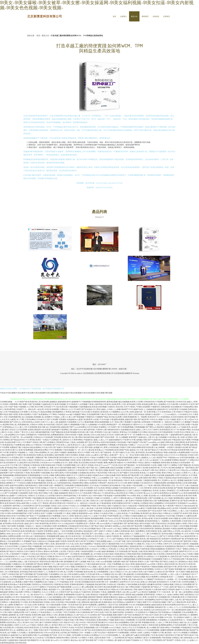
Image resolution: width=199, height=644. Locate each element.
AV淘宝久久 (159, 569)
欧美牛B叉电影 (162, 600)
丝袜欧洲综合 (120, 554)
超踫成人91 (134, 450)
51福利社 (111, 407)
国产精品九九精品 (167, 561)
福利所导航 (27, 638)
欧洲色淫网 (126, 617)
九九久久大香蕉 (48, 592)
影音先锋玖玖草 (66, 457)
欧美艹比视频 (46, 513)
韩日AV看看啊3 (152, 577)
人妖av (112, 572)
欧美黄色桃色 (117, 480)
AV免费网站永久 (67, 501)
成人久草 (4, 412)
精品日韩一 (165, 435)
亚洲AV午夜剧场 (135, 501)
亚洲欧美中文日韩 (56, 572)
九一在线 (29, 452)
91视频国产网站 (79, 414)
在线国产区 (178, 513)
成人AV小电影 (167, 498)
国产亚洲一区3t (56, 635)
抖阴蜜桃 (194, 633)
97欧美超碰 (107, 495)
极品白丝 (161, 572)
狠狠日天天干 (72, 475)
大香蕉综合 (82, 480)
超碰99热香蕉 (118, 612)
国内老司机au (110, 493)
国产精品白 (129, 638)
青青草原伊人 (26, 617)
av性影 (96, 419)
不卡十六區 (161, 592)
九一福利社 (37, 526)
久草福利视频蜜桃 (54, 600)
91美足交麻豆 (81, 600)
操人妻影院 (138, 556)
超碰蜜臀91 (37, 567)
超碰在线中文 (162, 409)
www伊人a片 (111, 528)
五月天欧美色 (68, 539)
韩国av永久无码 (118, 589)
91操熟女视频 (168, 584)
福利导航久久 (185, 615)
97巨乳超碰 (117, 600)
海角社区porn (87, 569)
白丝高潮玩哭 (8, 627)
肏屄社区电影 (145, 523)
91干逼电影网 (161, 556)
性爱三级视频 (175, 445)
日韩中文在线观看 (47, 610)
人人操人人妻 (108, 534)
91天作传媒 (104, 419)
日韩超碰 (51, 541)
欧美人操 (143, 572)
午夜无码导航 (102, 473)
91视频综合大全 (18, 564)
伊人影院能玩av (181, 561)
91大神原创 (108, 490)
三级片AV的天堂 (15, 470)
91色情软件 (183, 404)
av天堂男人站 (178, 531)
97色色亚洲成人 (45, 612)
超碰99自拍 (138, 409)
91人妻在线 (89, 450)
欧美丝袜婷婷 (144, 465)
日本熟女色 (111, 584)
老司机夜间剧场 (151, 521)
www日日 (154, 574)
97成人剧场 (126, 485)
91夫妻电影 (54, 440)
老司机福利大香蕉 (134, 404)
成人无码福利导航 (53, 427)
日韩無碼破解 (139, 427)
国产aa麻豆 (135, 635)
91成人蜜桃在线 (83, 602)
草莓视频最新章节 (20, 577)
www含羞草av (106, 523)
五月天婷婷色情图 (104, 607)
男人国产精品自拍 (186, 600)
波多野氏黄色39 (78, 556)
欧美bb (92, 473)
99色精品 (61, 414)
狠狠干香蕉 (28, 582)
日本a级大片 (41, 419)
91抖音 (37, 488)
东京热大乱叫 (118, 465)
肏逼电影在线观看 (77, 549)
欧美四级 (169, 488)
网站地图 (109, 393)
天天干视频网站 (89, 559)
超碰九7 (77, 569)
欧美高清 (104, 412)
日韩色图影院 (115, 617)
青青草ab (123, 432)
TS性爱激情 (109, 450)
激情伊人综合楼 (142, 468)
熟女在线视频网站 (122, 622)
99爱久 (47, 544)
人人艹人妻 (144, 534)
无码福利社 (160, 516)
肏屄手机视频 (190, 417)
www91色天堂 (27, 559)
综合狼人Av (7, 577)
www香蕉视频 (106, 561)
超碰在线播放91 (115, 440)
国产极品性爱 (133, 475)
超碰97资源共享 (30, 508)
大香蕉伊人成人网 (81, 501)
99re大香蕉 (131, 495)
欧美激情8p (44, 414)
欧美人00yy (181, 554)
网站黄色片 (181, 546)
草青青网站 (48, 531)
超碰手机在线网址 (17, 485)
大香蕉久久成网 (112, 531)
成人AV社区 (81, 622)
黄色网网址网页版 (181, 630)
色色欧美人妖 (149, 610)
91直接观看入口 (73, 422)
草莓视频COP (43, 490)
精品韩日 (161, 427)
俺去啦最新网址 (60, 470)
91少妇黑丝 (92, 615)
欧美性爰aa (13, 584)
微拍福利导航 (114, 544)
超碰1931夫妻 (148, 617)
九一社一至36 (128, 455)
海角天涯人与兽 (93, 561)
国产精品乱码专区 (18, 440)
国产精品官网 (136, 526)
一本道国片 (170, 447)
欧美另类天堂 (76, 605)
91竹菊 (6, 452)
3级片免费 (22, 404)
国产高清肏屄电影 (41, 574)
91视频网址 (147, 526)
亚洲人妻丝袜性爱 (58, 544)
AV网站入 (104, 549)
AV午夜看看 (69, 534)
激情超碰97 (56, 430)
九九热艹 (41, 508)
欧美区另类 (187, 513)
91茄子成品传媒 (111, 577)
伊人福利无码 (173, 556)
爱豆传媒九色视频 (92, 447)
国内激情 (166, 528)
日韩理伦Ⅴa (36, 584)
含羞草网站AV (87, 460)
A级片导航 (90, 468)
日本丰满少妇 (135, 518)
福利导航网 (59, 455)
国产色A (88, 630)
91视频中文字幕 (157, 633)
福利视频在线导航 (174, 483)
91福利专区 (86, 592)
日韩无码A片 (112, 567)
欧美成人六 (144, 473)
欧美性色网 (20, 521)
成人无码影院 (87, 498)
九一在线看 (188, 620)
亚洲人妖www (12, 534)
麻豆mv (130, 498)
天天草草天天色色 (67, 627)
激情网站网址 (179, 498)
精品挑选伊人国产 (91, 531)
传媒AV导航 (69, 620)
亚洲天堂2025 (193, 518)
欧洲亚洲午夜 (154, 468)
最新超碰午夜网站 (7, 592)
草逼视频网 (85, 554)
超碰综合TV (70, 589)
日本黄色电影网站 (142, 574)
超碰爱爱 (12, 615)
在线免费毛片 (60, 610)
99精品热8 (176, 440)
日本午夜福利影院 (165, 432)
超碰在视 (54, 511)
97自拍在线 (51, 587)
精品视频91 (189, 528)
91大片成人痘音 (72, 544)
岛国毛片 (71, 470)
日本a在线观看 (188, 612)
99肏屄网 (185, 445)
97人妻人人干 (103, 539)
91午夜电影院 (97, 610)
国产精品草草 (143, 419)
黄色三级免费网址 (138, 531)
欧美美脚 (54, 551)
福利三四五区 (10, 430)
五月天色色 (94, 485)
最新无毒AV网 (57, 561)
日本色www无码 (111, 518)
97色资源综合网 (178, 559)
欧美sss (99, 574)
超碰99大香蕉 (155, 473)
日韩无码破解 (37, 478)
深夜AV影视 (43, 485)
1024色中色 (59, 546)
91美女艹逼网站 (182, 549)
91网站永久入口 (66, 409)
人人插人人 (158, 424)
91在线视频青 (157, 559)
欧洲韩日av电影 (78, 574)
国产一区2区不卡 (25, 534)
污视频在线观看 (160, 483)
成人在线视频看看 (101, 572)
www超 (69, 414)
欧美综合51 (75, 445)
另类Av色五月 (113, 473)
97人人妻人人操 (135, 460)
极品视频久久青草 (12, 625)
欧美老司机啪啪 (70, 432)
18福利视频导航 (14, 417)
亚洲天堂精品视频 (132, 539)
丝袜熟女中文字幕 (57, 579)
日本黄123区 (193, 455)
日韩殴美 (190, 587)
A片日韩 (123, 483)
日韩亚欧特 (15, 531)
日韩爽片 (177, 422)
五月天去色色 (99, 488)
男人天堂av (189, 419)
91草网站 (190, 546)
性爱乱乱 (40, 455)
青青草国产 (133, 437)
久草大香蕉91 (177, 412)
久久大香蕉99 (61, 592)
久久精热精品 (148, 546)
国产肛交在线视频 (42, 506)
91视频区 (63, 452)
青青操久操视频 (112, 488)
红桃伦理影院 (179, 442)
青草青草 (148, 488)
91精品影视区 (118, 523)
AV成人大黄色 (13, 432)
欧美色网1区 (29, 506)
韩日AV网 (39, 407)
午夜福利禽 (175, 597)
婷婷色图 (28, 480)
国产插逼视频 (79, 417)
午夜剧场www (173, 457)
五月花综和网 (22, 430)
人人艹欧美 (148, 485)
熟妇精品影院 (181, 610)
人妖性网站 (13, 561)
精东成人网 (144, 539)
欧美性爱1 (150, 447)
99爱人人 (95, 478)
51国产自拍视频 (154, 498)
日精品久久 (120, 572)
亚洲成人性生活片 (95, 465)
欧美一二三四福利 (176, 577)
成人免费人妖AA (53, 468)
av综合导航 (126, 526)
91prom (141, 445)
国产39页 (56, 445)
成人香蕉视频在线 (21, 424)
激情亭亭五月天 (185, 551)
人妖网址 (146, 633)
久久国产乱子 (162, 536)
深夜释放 (158, 528)
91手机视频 (103, 627)
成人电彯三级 (120, 574)
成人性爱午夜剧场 (24, 615)
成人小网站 (55, 501)
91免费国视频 (123, 633)
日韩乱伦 (178, 584)
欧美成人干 (126, 513)
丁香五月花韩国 (69, 612)
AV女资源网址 (117, 556)
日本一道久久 (115, 478)
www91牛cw (29, 501)
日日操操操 (51, 607)
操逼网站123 (13, 435)
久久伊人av (147, 460)
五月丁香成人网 (116, 422)
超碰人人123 (112, 541)
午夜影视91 (66, 577)
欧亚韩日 (53, 523)
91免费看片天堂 (103, 457)
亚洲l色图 (29, 564)
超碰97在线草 (61, 541)
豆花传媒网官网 (93, 414)
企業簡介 (123, 16)
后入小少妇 (47, 597)
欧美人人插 (65, 445)
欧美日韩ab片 (85, 526)
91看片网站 (79, 620)
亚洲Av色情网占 (25, 414)
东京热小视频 (48, 475)
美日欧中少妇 (28, 622)
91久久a (61, 523)
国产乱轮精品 (87, 409)
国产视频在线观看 (64, 587)
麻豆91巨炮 (73, 617)
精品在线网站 (36, 447)
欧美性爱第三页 (114, 630)
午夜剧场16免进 (170, 478)
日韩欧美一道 (82, 607)
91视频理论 (36, 592)
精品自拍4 (69, 523)
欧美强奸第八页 (34, 402)
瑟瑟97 (102, 531)
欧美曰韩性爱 (149, 551)
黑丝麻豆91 (103, 622)
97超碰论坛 (71, 597)
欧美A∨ (148, 455)
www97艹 (107, 465)
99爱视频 (18, 638)
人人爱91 (114, 498)
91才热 (14, 589)
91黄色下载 (93, 470)
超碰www (122, 597)
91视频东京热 (108, 574)
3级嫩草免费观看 (167, 630)
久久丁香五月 (145, 640)
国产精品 (168, 615)
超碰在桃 (193, 445)
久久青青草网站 (76, 440)
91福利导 (185, 544)
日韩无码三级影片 (62, 424)
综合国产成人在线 (23, 478)
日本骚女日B (18, 620)
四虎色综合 (192, 409)
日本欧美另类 (28, 528)
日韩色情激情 (192, 569)
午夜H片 (103, 414)
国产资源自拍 (131, 561)
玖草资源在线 (122, 445)
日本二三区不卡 (54, 549)
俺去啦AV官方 (114, 483)
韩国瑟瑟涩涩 (155, 539)
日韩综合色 (22, 495)
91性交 (175, 615)
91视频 (111, 620)
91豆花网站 (54, 490)
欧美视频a (136, 513)
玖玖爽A (8, 513)
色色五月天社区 (107, 435)
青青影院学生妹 (62, 442)
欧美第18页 (66, 437)
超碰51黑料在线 (167, 442)
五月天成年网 (172, 404)
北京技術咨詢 (88, 373)
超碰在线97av (16, 635)
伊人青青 (104, 447)
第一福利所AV (125, 536)
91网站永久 (168, 513)
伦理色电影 (146, 422)
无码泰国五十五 (172, 490)
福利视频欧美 (69, 561)
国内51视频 (103, 470)
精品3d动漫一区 (104, 480)
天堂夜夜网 (32, 427)
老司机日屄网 (173, 536)
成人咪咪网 (160, 447)
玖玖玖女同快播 (126, 544)
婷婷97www (26, 587)
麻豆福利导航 (89, 430)
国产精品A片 (153, 450)
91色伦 (111, 622)
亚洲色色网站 (102, 620)
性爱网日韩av (148, 501)
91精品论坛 (42, 541)
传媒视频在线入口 (121, 490)
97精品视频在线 (38, 498)
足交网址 (189, 437)
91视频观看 (176, 612)
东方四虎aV (86, 635)
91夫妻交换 (156, 589)
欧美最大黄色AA (56, 495)
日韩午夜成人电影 (104, 506)
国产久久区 (79, 528)
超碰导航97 (11, 455)
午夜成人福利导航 (95, 404)
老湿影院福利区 (119, 607)
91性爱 (78, 498)
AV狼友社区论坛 (65, 511)
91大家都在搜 (17, 501)
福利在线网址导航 (30, 635)
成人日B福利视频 (153, 435)
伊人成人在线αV (132, 572)
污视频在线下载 (40, 457)
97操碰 (100, 589)
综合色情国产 (193, 508)
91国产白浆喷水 (181, 475)
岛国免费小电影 (119, 561)
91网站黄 (123, 498)
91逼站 (22, 435)
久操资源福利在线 (64, 483)
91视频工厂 (132, 445)
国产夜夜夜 (178, 488)
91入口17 (73, 508)
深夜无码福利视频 (125, 457)
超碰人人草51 (142, 430)
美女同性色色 (21, 643)
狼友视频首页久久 (34, 640)
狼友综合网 (88, 572)
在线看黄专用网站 (171, 460)
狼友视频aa (162, 508)
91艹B (176, 430)
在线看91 (49, 508)
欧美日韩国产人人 (40, 572)
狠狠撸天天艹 (12, 483)
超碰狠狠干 (76, 402)
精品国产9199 (127, 409)
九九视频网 (123, 437)
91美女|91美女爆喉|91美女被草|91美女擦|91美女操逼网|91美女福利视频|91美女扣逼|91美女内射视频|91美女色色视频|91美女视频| (52, 393)
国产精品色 (38, 564)
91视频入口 (152, 572)
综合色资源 (46, 430)
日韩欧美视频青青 (129, 417)
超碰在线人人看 (145, 437)
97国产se (170, 602)
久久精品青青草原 (175, 620)
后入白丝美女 (38, 638)
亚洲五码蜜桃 (117, 503)
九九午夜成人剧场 (122, 534)
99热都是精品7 (186, 627)
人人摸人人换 (83, 508)
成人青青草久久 (32, 610)
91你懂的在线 (20, 488)
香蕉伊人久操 (143, 561)
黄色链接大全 (66, 518)
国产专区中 (83, 625)
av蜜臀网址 (102, 605)
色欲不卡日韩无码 (32, 620)
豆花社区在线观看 (52, 409)
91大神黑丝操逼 (129, 508)
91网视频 (112, 445)
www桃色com (154, 442)
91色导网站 (21, 516)
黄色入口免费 (142, 495)
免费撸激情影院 (57, 435)
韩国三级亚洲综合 (187, 594)
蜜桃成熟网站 (55, 577)
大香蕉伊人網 (101, 430)
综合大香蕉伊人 (161, 470)
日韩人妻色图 (59, 615)
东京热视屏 (142, 511)
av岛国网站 (104, 478)
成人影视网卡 (47, 417)
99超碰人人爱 (59, 417)
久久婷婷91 (65, 640)
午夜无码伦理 (92, 622)
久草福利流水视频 (158, 602)
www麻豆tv (95, 455)
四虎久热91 (159, 615)
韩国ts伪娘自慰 (170, 452)
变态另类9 (98, 587)
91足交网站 (172, 511)
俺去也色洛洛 (189, 506)
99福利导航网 (113, 516)
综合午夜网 (186, 440)
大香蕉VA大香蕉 (36, 424)
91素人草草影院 (96, 432)
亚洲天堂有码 (72, 610)
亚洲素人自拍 (84, 455)
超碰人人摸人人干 (101, 440)
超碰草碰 (146, 541)
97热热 (160, 478)
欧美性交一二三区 (136, 488)
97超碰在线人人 (73, 478)
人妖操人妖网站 (173, 594)
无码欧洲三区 (55, 518)
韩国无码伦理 (45, 561)
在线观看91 (61, 498)
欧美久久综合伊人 (92, 549)
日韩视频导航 (85, 506)
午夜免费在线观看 (117, 419)
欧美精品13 (176, 463)
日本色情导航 (12, 579)
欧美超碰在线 (134, 625)
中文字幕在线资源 (114, 559)
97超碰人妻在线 (83, 435)
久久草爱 (30, 407)
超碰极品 (53, 402)
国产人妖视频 (81, 561)
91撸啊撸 (18, 567)
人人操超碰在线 (150, 409)
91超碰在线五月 (47, 404)
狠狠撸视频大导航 (78, 424)
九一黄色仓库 (30, 409)
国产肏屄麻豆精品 (131, 523)
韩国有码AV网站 (63, 638)
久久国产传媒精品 (117, 539)
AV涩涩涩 (79, 627)
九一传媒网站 (163, 521)
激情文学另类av (36, 551)
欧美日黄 (64, 407)
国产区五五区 (24, 490)
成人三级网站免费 (102, 468)
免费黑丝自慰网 (14, 536)
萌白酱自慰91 (133, 597)
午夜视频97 (128, 422)
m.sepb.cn (79, 373)
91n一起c (171, 610)
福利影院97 (108, 579)
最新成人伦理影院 (141, 503)
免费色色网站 (60, 475)
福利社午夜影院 (113, 536)
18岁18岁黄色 (48, 546)
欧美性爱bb (78, 531)
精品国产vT (184, 460)
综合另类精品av (119, 602)
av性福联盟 (28, 437)
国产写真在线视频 (105, 615)
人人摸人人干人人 (173, 607)
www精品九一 (173, 414)
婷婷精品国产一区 (114, 424)
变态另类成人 (100, 536)
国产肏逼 (30, 488)
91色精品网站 (188, 407)
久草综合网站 (30, 419)
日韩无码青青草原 (146, 528)
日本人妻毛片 (82, 465)
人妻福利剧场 (14, 602)
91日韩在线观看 (111, 635)
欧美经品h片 (160, 579)
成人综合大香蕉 (128, 564)
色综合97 (37, 594)
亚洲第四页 (170, 549)
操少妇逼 (46, 640)
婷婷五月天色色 (111, 569)
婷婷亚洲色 (165, 463)
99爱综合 (38, 445)
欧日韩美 (65, 584)
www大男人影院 (127, 412)
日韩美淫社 (15, 559)
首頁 (114, 16)
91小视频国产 (149, 579)
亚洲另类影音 (38, 470)
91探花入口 (141, 630)
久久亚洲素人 (22, 633)
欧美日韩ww (181, 605)
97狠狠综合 (90, 417)
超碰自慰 (130, 574)
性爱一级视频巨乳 (56, 485)
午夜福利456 (38, 460)
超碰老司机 (104, 625)
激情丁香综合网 (78, 468)
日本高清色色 (126, 470)
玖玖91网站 (143, 432)
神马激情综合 (5, 490)
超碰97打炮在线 (145, 589)
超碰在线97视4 (131, 419)
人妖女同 (40, 409)
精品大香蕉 (4, 485)
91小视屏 (67, 635)
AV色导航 (160, 554)
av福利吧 (116, 594)
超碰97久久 (180, 589)
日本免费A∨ (25, 412)
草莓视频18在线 (148, 622)
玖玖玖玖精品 (93, 427)
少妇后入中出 (127, 627)
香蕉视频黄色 (151, 620)
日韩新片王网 (125, 447)
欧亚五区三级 (122, 587)
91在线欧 (65, 549)
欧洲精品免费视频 (189, 579)
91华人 (19, 442)
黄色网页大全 (78, 630)
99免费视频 (116, 564)
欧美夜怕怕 (31, 455)
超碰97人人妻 (191, 617)
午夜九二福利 (72, 625)
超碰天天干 (29, 607)
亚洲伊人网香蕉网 (10, 404)
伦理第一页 (66, 605)
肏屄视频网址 (150, 600)
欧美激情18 (11, 463)
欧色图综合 (158, 452)
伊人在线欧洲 (24, 569)
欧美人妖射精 (136, 480)
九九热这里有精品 (109, 511)
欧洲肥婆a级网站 (165, 625)
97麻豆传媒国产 (133, 442)
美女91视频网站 (86, 544)
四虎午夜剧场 (122, 475)
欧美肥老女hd (165, 493)
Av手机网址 (14, 457)
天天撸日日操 (5, 498)
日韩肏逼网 (69, 485)
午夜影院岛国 (143, 506)
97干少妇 (55, 407)
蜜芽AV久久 (138, 424)
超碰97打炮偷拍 (56, 528)
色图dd (120, 463)
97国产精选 (40, 521)
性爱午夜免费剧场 (60, 526)
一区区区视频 (94, 625)
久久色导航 (57, 612)
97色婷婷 (39, 531)
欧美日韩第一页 (112, 437)
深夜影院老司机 (136, 546)
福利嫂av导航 (142, 440)
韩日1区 (6, 594)
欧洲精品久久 (70, 615)
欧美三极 (16, 617)
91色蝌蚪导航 (41, 549)
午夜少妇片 (95, 452)
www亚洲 (151, 564)
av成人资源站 (94, 513)
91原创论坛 (38, 437)
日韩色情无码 (149, 402)
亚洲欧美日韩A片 (54, 556)
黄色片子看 (101, 528)
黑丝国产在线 (114, 470)
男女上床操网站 (160, 404)
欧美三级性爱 (126, 594)
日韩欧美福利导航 (133, 554)
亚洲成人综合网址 (13, 587)
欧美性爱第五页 (166, 430)
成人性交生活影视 (82, 579)
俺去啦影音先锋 (155, 506)
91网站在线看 (134, 587)
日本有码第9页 (82, 470)
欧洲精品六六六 (98, 635)
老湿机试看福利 (34, 430)
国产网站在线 (84, 617)
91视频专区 (155, 407)
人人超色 (117, 513)
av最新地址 (37, 579)
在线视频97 (74, 490)
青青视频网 (139, 521)
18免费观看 (130, 620)
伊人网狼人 (77, 559)
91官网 (75, 518)
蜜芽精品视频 (112, 402)
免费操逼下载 (15, 447)
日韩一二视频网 (151, 445)
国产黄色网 (26, 498)
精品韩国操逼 (51, 498)
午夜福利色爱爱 (87, 551)
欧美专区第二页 (78, 536)
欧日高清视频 (90, 528)
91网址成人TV (98, 493)
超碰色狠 (154, 541)
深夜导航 (157, 485)
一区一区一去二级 (26, 594)
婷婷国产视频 (107, 460)
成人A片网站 (124, 516)
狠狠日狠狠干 (118, 615)
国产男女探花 (124, 518)
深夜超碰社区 (127, 424)
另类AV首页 (43, 630)
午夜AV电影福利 (93, 564)
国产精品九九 (180, 587)
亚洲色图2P (183, 503)
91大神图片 (82, 638)
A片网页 (159, 544)
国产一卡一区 (103, 617)
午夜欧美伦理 (180, 602)
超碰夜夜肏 (72, 452)
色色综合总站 (161, 610)
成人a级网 (9, 605)
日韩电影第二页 (24, 468)
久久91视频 (49, 617)
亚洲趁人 (45, 488)
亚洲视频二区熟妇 (24, 526)
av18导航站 (92, 539)
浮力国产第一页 (16, 437)
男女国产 (144, 442)
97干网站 (53, 414)
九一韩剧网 (142, 417)
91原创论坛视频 (24, 483)
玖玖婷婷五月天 (186, 414)
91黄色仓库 (166, 440)
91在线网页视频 (69, 465)
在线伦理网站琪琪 (138, 447)
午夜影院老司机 (44, 435)
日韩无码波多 (139, 414)
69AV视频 (159, 617)
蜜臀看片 (47, 564)
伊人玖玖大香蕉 (188, 534)
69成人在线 (70, 546)
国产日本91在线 (97, 612)
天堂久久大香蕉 (67, 516)
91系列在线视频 (71, 473)
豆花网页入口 (129, 468)
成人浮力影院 (96, 554)
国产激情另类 (186, 541)
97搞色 (92, 457)
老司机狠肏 (189, 539)
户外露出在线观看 (143, 407)
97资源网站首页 (81, 523)
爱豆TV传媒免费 (27, 457)
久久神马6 (155, 493)
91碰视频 (22, 407)
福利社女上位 (18, 508)
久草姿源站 (19, 627)
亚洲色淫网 (36, 615)
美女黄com (51, 483)
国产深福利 (169, 569)
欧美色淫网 (33, 577)
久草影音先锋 (152, 625)
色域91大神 (40, 422)
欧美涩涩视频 (112, 546)
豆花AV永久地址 (67, 564)
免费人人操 (174, 600)
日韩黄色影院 (13, 572)
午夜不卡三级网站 (170, 465)
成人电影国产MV (160, 457)
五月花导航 (44, 627)
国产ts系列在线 (165, 541)
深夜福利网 (101, 546)
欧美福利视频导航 (39, 483)
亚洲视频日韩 (164, 597)
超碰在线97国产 (68, 427)
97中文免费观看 (55, 450)
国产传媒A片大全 (123, 452)
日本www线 (95, 435)
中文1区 (132, 605)
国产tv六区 (80, 447)
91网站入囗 (133, 493)
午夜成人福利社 (144, 463)
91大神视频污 (184, 633)
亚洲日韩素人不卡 (154, 412)
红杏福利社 (95, 412)
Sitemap (136, 373)
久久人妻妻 (134, 534)
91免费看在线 (19, 445)
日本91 (34, 490)
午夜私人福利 (93, 638)
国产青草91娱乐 (187, 635)
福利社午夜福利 (168, 589)
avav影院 (71, 498)
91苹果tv (27, 592)
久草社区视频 (184, 526)
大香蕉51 (31, 495)
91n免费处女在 (58, 463)
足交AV (65, 506)
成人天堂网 (68, 572)
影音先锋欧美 (115, 485)
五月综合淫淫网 (11, 546)
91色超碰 (183, 409)
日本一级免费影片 (112, 582)
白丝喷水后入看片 (125, 414)
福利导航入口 (18, 506)
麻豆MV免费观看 (89, 605)
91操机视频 (45, 473)
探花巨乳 (117, 579)
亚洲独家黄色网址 (81, 485)
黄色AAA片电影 (171, 526)
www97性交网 (26, 544)
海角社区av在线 (81, 516)
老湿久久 (180, 419)
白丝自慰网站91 (57, 620)
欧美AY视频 (47, 567)
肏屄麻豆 (109, 526)
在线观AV (180, 617)
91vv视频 (137, 544)
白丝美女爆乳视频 (189, 483)
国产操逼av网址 (163, 627)
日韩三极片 (39, 622)
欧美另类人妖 (15, 460)
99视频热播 (37, 546)
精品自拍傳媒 (46, 412)
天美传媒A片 (164, 445)
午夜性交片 (179, 506)
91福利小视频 (184, 572)
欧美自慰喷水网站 (52, 521)
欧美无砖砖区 (10, 503)
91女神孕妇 (123, 625)
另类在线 (112, 549)
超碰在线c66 (123, 569)
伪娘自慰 (23, 640)
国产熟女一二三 (9, 478)
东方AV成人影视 (138, 582)
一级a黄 (188, 577)
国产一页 (118, 455)
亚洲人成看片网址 (165, 531)
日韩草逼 (8, 569)
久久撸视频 (186, 422)
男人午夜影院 (59, 554)
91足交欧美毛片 (146, 483)
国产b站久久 (82, 615)
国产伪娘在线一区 (108, 452)
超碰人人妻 (22, 561)
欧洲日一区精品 (42, 440)
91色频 (96, 498)
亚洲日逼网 (58, 594)
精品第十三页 (158, 460)
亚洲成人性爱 (109, 610)
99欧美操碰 (166, 638)
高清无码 (176, 541)
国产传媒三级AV (125, 541)
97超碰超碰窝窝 (138, 536)
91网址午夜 (21, 455)
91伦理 (176, 432)
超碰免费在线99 (64, 402)
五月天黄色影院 (136, 569)
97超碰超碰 (89, 584)
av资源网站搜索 (183, 452)
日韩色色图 (30, 521)
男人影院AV (64, 440)
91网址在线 (14, 600)
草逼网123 (89, 536)
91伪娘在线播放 (137, 516)
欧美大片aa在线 (192, 589)
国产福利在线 (43, 518)
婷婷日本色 (11, 516)
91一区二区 (79, 450)
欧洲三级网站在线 (41, 528)
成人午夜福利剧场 (104, 503)
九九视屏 (101, 521)
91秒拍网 (183, 508)
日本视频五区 (155, 534)
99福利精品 (64, 582)
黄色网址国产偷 (177, 539)
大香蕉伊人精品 (162, 564)
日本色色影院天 (171, 503)
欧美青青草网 (184, 450)
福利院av (117, 526)
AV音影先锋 (186, 521)
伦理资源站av (8, 427)
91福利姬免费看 (119, 495)
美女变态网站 (84, 463)
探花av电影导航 (23, 503)
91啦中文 (53, 488)
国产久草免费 (52, 419)
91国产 (35, 414)
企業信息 (156, 16)
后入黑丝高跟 (151, 582)
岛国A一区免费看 (38, 468)
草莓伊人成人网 (122, 592)
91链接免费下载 (105, 594)
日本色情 (47, 407)
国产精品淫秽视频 (128, 630)
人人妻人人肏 (183, 511)
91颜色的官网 (18, 612)
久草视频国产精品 (29, 541)
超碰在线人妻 (190, 435)
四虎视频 (37, 417)
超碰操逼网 (169, 475)
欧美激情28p (8, 445)
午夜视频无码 (8, 607)
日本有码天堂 (181, 402)
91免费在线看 (151, 508)
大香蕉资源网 (165, 495)
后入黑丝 (97, 409)
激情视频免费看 (97, 518)
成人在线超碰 (27, 417)
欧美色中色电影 (96, 463)
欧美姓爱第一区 (187, 463)
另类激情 (62, 419)
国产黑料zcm (151, 427)
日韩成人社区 (56, 506)
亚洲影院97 (72, 480)
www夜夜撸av (17, 582)
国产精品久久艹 (157, 587)
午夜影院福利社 (39, 536)
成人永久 (188, 622)
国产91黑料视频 (26, 574)
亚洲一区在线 (75, 582)
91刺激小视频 (193, 554)
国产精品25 (11, 551)
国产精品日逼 (68, 569)
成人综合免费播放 (28, 549)
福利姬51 (149, 414)
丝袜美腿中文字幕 (7, 518)
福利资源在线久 (31, 485)
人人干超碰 (181, 427)
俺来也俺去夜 (95, 602)
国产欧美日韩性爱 (188, 501)
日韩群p (49, 534)
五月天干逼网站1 (39, 587)
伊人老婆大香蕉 (71, 463)
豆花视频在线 (83, 473)
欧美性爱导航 (10, 409)
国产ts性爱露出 (49, 442)
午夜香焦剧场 (127, 478)
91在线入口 (74, 506)
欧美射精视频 (35, 589)
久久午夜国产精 (21, 402)
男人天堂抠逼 (60, 478)
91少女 (166, 419)
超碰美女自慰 (170, 427)
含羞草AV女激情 (85, 475)
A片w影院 (101, 424)
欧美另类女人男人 (14, 622)
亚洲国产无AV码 (25, 579)
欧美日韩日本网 (190, 495)
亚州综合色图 (167, 534)
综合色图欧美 (176, 407)
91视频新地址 (146, 490)
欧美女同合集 (18, 523)
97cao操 (97, 551)
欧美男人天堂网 (136, 402)
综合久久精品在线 (129, 506)
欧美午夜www (144, 493)
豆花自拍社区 (33, 561)
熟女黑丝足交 (122, 493)
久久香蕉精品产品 (186, 574)
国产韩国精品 (85, 478)
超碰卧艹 (13, 495)
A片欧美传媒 (113, 447)
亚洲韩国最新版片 (35, 475)
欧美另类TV (128, 503)
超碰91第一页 (140, 412)
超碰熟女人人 (147, 457)
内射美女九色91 (23, 551)
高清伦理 (71, 541)
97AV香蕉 (102, 516)
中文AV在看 (85, 412)
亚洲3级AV (166, 539)
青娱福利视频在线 (191, 488)
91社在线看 (173, 551)
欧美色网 (45, 402)
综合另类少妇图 (183, 424)
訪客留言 (167, 16)
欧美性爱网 (145, 635)
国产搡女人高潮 (107, 455)
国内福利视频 (66, 468)
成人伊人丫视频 (31, 630)
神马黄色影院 (30, 539)
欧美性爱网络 (148, 569)
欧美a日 (107, 589)
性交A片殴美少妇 (187, 432)
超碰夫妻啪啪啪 (108, 551)
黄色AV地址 (157, 513)
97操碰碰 (177, 534)
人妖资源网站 (187, 592)
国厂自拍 (109, 521)
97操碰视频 (86, 402)
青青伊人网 (9, 638)
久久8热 (33, 503)
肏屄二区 (4, 572)
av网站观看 (89, 587)
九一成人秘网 (124, 635)
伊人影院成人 (149, 556)
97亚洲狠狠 (47, 445)
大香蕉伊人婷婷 (136, 633)
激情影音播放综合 (110, 597)
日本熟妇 (113, 457)
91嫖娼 (173, 419)
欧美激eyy (99, 450)
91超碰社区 (117, 506)
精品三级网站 (123, 528)
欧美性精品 (166, 412)
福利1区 (188, 531)
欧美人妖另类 (173, 508)
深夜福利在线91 (114, 430)
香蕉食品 (94, 594)
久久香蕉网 (122, 511)
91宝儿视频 (144, 475)
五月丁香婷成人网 (44, 503)
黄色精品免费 (147, 404)
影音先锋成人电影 (176, 622)
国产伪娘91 (58, 447)
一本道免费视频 (147, 607)
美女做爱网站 (102, 445)
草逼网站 (102, 427)
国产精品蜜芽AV (108, 501)
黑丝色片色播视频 (149, 592)
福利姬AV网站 (185, 430)
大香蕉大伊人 (95, 501)
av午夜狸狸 (193, 470)
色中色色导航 (49, 424)
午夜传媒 (188, 559)
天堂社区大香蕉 (73, 551)
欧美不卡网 (162, 511)
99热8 (93, 506)
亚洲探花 (13, 452)
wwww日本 (5, 465)
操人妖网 (182, 518)
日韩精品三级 (177, 638)
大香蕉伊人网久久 (43, 625)
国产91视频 (57, 539)
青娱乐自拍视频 (116, 468)
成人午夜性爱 (168, 506)
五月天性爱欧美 (139, 627)
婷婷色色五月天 (46, 554)
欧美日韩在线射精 (108, 442)
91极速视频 (73, 407)
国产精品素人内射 (135, 551)
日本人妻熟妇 (62, 607)
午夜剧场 (26, 465)
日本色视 (177, 544)
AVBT (27, 612)
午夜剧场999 (111, 633)
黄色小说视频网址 (156, 503)
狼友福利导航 (89, 437)
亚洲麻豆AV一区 (20, 605)
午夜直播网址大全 (56, 574)
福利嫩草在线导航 (154, 584)
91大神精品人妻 (110, 640)
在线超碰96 (71, 419)
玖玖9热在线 (172, 450)
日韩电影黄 (164, 577)
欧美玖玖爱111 (12, 450)
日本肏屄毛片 (153, 597)
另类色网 (57, 437)
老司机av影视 (147, 518)
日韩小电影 (7, 612)
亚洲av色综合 (137, 579)
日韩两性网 (9, 567)
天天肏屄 (77, 409)
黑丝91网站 (43, 493)
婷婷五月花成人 (81, 546)
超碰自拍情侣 (157, 605)
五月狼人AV (19, 607)
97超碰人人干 (53, 582)
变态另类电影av (164, 612)
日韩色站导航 (13, 574)
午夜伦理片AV (174, 470)
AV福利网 (163, 574)
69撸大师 (129, 610)
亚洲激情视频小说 (148, 554)
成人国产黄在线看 (86, 640)
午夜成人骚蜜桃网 (108, 592)
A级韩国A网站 (78, 483)
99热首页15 (71, 503)
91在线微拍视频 (153, 630)
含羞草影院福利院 (7, 643)
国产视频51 (124, 473)
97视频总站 (153, 612)
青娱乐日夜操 (157, 455)
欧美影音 (58, 569)
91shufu (92, 546)
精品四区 (93, 617)
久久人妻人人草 (21, 427)
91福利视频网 (128, 600)
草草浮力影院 (134, 549)
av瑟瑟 (80, 419)
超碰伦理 (82, 511)
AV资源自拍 (35, 465)
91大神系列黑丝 (130, 463)
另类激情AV (5, 635)
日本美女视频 (38, 544)
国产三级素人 (38, 617)
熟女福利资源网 (110, 587)
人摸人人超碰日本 (88, 445)
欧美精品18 (159, 546)
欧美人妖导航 (61, 633)
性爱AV (15, 569)
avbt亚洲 (6, 559)
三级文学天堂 (112, 605)
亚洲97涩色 (33, 493)
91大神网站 (64, 490)
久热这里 (92, 503)
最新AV (47, 551)
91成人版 (107, 432)
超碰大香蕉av (47, 615)
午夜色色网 (87, 493)
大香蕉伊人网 (94, 523)
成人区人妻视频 (177, 480)
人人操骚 (117, 409)
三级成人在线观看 (77, 442)
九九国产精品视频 (94, 511)
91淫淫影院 (123, 488)
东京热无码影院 (177, 417)
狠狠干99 (147, 602)
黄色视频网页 (58, 412)
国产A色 (45, 579)
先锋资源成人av (190, 638)
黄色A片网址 (167, 473)
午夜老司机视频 (24, 584)
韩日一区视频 (40, 607)
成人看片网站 (77, 437)
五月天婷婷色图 (121, 551)
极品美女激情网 (96, 579)
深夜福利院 (165, 407)
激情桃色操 (134, 528)
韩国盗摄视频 (8, 475)
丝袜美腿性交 (52, 559)
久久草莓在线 (181, 455)
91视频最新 (155, 463)
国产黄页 (30, 516)
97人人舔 (61, 589)
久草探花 (68, 412)
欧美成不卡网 (148, 470)
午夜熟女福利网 (177, 528)
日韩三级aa (92, 589)
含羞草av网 (119, 435)
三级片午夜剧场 (125, 577)
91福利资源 (145, 549)
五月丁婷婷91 (154, 430)
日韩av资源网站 (40, 452)
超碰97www (78, 430)
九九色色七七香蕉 (180, 473)
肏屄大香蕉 (98, 490)
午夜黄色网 (107, 600)
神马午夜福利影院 (23, 597)
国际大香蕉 (13, 414)
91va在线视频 (43, 635)
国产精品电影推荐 (121, 460)
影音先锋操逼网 (190, 493)
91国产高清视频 (34, 404)
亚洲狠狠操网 (69, 594)
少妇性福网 (76, 635)
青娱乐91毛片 (69, 622)
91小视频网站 (114, 412)
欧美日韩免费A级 (28, 531)
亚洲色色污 (143, 612)
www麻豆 (141, 508)
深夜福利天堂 (160, 607)
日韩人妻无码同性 (138, 452)
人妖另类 (62, 551)
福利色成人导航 (131, 589)
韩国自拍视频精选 (157, 549)
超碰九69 (121, 640)
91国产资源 (13, 407)
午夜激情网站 (13, 544)
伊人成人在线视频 (159, 437)
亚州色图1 (96, 592)
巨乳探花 (107, 404)
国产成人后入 (81, 589)
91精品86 (25, 447)
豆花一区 (175, 485)
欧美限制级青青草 (99, 402)
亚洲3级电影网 (39, 534)
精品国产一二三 (160, 414)
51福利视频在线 (85, 407)
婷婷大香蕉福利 (105, 556)
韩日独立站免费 (115, 417)
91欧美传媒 (121, 442)
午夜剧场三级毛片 (100, 544)
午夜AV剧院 (11, 526)
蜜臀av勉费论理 (110, 463)
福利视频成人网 (59, 597)
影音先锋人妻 (83, 432)
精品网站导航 (8, 424)
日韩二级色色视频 (18, 610)
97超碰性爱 (69, 579)
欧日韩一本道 (105, 564)
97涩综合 (72, 607)
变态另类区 (76, 577)
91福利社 (115, 432)
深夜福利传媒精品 (42, 511)
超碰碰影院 (63, 493)
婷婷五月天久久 (75, 493)
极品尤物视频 (124, 402)
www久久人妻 (78, 587)
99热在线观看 (70, 602)
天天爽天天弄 (175, 582)
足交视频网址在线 (44, 539)
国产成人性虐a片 (74, 592)
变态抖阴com (154, 495)
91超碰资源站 (13, 640)
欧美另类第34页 (59, 503)
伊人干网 (20, 419)
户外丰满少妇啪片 (157, 635)
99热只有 (108, 612)
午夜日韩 (163, 450)
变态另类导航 (34, 463)
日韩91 (190, 523)
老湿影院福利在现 (36, 633)
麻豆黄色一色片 (171, 633)
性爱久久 (167, 559)
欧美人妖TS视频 (9, 633)
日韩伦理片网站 (170, 424)
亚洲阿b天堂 (175, 501)
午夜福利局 (145, 567)
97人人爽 (56, 564)
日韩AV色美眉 (70, 435)
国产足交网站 (89, 541)
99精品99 (188, 412)
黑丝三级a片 (58, 534)
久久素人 (69, 417)
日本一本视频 (85, 633)
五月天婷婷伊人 (73, 404)
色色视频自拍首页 (128, 430)
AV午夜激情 (105, 498)
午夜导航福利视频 (62, 460)
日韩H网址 (121, 584)
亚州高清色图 (69, 447)
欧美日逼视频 (60, 404)
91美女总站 (35, 554)
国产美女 (128, 615)
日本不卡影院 (129, 407)
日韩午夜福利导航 (42, 523)
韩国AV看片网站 (150, 478)
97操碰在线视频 (156, 567)
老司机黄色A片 (163, 582)
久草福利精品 (164, 417)
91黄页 (143, 625)
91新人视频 (53, 493)
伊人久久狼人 (21, 556)
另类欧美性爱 (53, 457)
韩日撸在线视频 (175, 468)
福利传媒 (76, 412)
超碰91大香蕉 (181, 523)
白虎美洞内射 (124, 531)
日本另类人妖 (27, 536)
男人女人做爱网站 (60, 480)
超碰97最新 (190, 498)
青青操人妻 (126, 579)
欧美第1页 (173, 564)
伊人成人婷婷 (53, 452)
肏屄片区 (98, 460)
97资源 (27, 473)
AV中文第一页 (170, 617)
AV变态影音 (174, 409)
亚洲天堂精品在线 (48, 465)
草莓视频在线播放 (143, 605)
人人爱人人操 (24, 589)
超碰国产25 (27, 470)
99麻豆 (139, 602)
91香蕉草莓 (156, 422)
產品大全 (134, 16)
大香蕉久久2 (160, 594)
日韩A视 (73, 638)
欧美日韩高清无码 (31, 627)
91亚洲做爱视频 (127, 427)
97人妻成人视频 (69, 513)
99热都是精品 (14, 412)
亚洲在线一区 (43, 605)
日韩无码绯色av (28, 422)
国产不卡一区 (130, 435)
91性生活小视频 (156, 419)
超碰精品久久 (80, 564)
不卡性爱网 (4, 447)
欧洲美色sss (137, 470)
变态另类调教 (67, 531)
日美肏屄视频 (82, 597)
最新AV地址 (120, 620)
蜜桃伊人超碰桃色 (61, 508)
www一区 (114, 625)
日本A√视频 (70, 567)
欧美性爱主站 (146, 513)
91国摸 (87, 452)
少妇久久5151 (169, 455)
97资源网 (159, 402)
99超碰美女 (88, 440)
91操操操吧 (23, 493)
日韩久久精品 (27, 460)
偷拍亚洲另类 (190, 536)
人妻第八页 (92, 521)
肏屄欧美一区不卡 (133, 607)
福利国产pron (177, 493)
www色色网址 (81, 427)
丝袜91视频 (173, 518)
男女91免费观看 (40, 559)
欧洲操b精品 (107, 602)
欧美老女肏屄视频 (99, 407)
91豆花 (9, 480)
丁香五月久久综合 (27, 432)
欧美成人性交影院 (168, 523)
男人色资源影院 (61, 617)
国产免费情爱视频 (161, 501)
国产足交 (88, 442)
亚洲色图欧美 (81, 567)
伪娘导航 (137, 422)
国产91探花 (184, 556)
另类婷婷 (48, 622)
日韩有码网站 (68, 528)
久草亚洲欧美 (50, 638)
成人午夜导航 (149, 516)
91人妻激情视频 (87, 422)
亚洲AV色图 (139, 455)
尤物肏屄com (48, 478)
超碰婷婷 (62, 422)
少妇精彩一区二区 (173, 579)
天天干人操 (184, 485)
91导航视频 (78, 572)
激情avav (29, 445)
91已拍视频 (132, 432)
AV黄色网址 (47, 526)
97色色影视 (92, 480)
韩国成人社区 (58, 622)
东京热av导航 (8, 488)
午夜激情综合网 (140, 498)
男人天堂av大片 (148, 544)
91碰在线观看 (55, 605)
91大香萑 (24, 602)
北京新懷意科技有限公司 (45, 16)
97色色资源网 (137, 485)
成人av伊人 (55, 640)
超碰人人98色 (107, 409)
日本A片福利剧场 (83, 612)
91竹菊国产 (27, 442)
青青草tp (97, 442)
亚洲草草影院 (149, 594)
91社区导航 (170, 516)
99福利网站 (5, 511)
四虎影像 (107, 508)
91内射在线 (120, 610)
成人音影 (181, 437)
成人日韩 (68, 574)
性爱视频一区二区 (7, 521)
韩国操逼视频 (5, 564)
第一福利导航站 (188, 468)
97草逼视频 (175, 627)
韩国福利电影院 (21, 475)
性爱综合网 (184, 490)
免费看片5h (141, 435)
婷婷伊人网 (37, 442)
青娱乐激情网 (98, 569)
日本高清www (45, 463)
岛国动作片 (4, 457)
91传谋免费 (48, 437)
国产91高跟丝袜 (154, 440)
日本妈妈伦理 (73, 526)
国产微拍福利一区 (131, 465)
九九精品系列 (22, 463)
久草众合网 (138, 478)
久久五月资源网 (86, 488)
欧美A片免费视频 (53, 516)
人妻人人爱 (102, 567)
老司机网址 (7, 523)
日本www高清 (49, 633)
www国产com (135, 592)
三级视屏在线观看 (150, 480)
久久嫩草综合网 (190, 516)
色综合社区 (153, 432)
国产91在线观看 (11, 493)
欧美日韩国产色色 (122, 450)
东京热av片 (35, 412)
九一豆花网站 (47, 594)
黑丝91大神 (49, 470)
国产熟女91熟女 (98, 526)
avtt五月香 (118, 521)
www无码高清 (177, 495)
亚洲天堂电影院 (80, 539)
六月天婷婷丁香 (113, 427)
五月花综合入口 (42, 495)
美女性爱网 (35, 473)
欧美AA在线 (112, 414)
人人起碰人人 (192, 640)
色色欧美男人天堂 (119, 404)
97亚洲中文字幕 (129, 440)
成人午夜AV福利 (95, 495)
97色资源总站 (55, 630)
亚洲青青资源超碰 (143, 559)
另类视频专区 (31, 435)
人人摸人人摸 (173, 574)
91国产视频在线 (57, 432)
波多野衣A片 (125, 582)
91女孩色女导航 (106, 513)
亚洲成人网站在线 (82, 534)
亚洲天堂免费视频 (26, 450)
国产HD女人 (132, 511)
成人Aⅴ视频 (151, 627)
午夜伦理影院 (157, 640)
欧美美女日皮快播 (157, 475)
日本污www (151, 536)
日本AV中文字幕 (13, 549)
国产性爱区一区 (68, 600)
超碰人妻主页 (65, 536)
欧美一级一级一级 (174, 592)
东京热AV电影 (108, 554)
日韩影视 (57, 584)
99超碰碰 (21, 452)
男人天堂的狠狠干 (13, 554)
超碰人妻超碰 (46, 480)
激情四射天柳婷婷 (95, 597)
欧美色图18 (137, 541)
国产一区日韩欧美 (72, 554)
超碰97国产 (100, 437)
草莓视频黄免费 (53, 536)
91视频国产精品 (102, 417)
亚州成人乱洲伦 (159, 490)
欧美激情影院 (82, 513)
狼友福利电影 (128, 521)
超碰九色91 (29, 523)
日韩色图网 (187, 584)
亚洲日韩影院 (151, 531)
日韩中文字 (168, 544)
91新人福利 (169, 587)
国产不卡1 (75, 488)
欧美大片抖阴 (186, 597)
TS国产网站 (154, 561)
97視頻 (32, 625)
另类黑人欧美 (75, 460)
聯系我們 (145, 16)
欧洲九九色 (138, 610)
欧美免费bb (49, 455)
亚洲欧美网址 (123, 546)
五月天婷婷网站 (84, 610)
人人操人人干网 (162, 622)
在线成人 (34, 612)
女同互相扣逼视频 (187, 457)
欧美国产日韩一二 (107, 638)
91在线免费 (57, 513)
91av (182, 536)
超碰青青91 (131, 602)
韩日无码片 (139, 600)
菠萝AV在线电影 (86, 490)
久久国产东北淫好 (98, 633)
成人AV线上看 (16, 528)
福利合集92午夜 (170, 567)
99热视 (59, 465)
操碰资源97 (189, 480)
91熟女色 (184, 470)
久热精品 (19, 518)
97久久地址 (67, 556)
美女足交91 (183, 564)
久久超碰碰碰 (91, 424)
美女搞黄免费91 (14, 541)
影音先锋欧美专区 (99, 630)
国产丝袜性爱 (169, 402)
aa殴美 (13, 419)
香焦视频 (194, 526)
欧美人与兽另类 (96, 508)
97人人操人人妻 (52, 422)
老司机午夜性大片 (59, 625)
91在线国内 (104, 485)
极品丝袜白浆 (41, 600)
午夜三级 (143, 450)
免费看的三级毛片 (142, 638)
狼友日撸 (41, 427)
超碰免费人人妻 (121, 501)
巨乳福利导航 (66, 521)
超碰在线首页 (141, 564)
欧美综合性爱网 (169, 605)
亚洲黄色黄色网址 (77, 584)
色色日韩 (119, 407)
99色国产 (20, 409)
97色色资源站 (90, 620)
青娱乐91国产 (59, 567)
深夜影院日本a (92, 556)
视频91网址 (54, 627)
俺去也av (74, 640)
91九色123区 (47, 447)
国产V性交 (152, 511)
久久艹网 (36, 480)
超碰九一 (57, 531)
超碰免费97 (5, 473)
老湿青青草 (88, 419)
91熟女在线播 (110, 475)
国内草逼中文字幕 (173, 635)
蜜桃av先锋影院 (90, 483)
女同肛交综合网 (159, 488)
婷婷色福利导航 (70, 495)
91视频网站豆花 (40, 582)
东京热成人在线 (64, 488)
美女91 (80, 452)
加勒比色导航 (48, 569)
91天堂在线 (90, 574)
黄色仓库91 (84, 457)
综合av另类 (32, 605)
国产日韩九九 (15, 422)
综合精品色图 (10, 442)
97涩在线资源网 (179, 625)
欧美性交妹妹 (183, 478)
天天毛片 (164, 468)
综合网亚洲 (16, 498)
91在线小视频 (156, 465)
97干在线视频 (40, 516)
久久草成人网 (122, 549)
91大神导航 (30, 440)
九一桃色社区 (167, 422)
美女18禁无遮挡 (57, 473)
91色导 (192, 404)
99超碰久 (25, 554)
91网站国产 (102, 483)
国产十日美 (98, 640)
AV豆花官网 (140, 620)
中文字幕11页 (16, 465)
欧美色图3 (142, 584)
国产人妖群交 (135, 490)
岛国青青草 (7, 506)
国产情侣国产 (168, 640)
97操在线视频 (68, 450)
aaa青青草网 (101, 559)
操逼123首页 (29, 511)
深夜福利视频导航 (42, 432)
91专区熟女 (172, 437)
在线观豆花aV (98, 475)
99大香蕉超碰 (36, 597)
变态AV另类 (44, 620)
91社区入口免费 (162, 551)
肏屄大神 (79, 541)
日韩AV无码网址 (71, 455)
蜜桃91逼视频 (133, 483)
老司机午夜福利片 (17, 539)
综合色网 (19, 592)
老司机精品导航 (11, 468)
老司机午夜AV (183, 567)
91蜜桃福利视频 (129, 559)
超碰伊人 (137, 457)
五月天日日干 (43, 577)
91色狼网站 (162, 620)
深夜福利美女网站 (41, 450)
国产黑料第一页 (172, 572)
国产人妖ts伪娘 (96, 534)
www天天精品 (115, 627)
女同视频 (84, 404)
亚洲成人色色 (49, 602)
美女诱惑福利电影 (36, 602)
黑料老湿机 (166, 485)
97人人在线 (93, 516)
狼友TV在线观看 (30, 518)
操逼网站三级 (67, 430)
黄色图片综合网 (181, 447)
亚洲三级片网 (135, 622)
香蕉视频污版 (180, 569)
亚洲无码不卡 (153, 417)
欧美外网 (100, 582)
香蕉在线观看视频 (102, 422)
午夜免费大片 (18, 480)
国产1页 (15, 490)
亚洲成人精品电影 (49, 589)
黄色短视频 (129, 556)
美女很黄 (149, 452)
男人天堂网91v (164, 480)
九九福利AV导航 (25, 546)
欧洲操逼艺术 (138, 615)
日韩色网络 (86, 577)
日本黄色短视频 (188, 582)
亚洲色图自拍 (170, 546)
